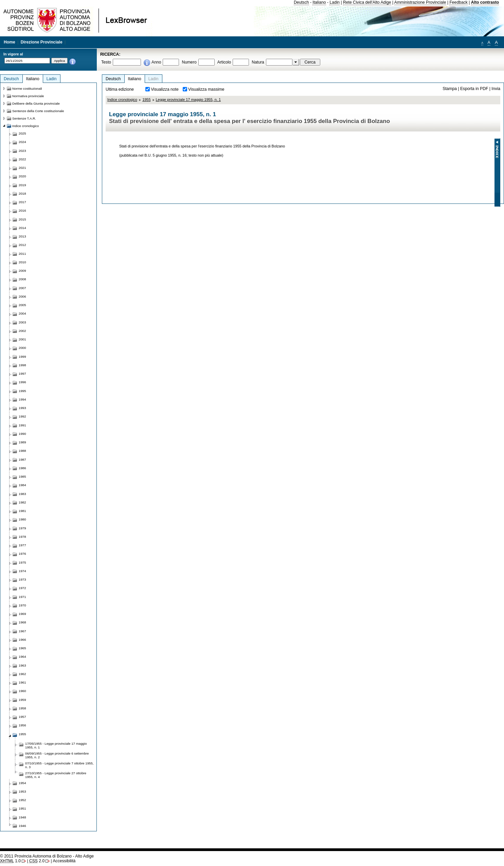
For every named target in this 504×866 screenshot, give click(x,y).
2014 (22, 228)
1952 (22, 800)
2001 (22, 339)
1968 (22, 622)
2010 (22, 262)
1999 (22, 357)
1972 (22, 588)
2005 (22, 305)
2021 (22, 168)
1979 (22, 528)
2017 (22, 202)
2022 (22, 159)
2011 (22, 254)
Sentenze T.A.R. (24, 118)
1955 (146, 100)
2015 (22, 219)
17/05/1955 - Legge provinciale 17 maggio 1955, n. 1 (56, 745)
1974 (22, 571)
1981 (22, 511)
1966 (22, 640)
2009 (22, 271)
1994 (22, 399)
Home (10, 42)
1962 (22, 674)
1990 (22, 434)
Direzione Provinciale (42, 42)
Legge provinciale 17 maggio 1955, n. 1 (188, 100)
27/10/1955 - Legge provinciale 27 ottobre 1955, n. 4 (56, 775)
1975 (22, 562)
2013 (22, 236)
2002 (22, 331)
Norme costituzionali (27, 89)
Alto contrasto (485, 2)
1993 (22, 408)
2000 (22, 348)
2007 (22, 288)
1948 (22, 817)
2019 (22, 185)
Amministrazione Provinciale (420, 2)
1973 (22, 579)
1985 (22, 476)
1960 (22, 691)
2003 (22, 322)
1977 (22, 545)
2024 (22, 142)
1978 (22, 537)
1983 (22, 494)
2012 (22, 245)
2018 (22, 193)
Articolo (224, 62)
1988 (22, 451)
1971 (22, 597)
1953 (22, 791)
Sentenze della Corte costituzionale (38, 111)
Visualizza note (165, 89)
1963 (22, 665)
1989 (22, 442)
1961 (22, 682)
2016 (22, 210)
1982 (22, 502)
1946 (22, 826)
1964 (22, 657)
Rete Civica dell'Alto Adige (367, 2)
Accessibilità (64, 861)
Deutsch (301, 2)
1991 (22, 425)
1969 (22, 614)
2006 (22, 296)
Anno (156, 62)
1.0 (10, 861)
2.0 (37, 861)
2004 (22, 313)
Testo (106, 62)
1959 (22, 700)
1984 (22, 485)
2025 (22, 133)
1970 (22, 605)
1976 (22, 554)
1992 (22, 416)
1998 (22, 365)
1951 (22, 808)
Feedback (458, 2)
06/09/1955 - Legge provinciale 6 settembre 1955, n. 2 (57, 755)
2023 (22, 151)
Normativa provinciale (28, 96)
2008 (22, 279)
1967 (22, 631)
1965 (22, 648)
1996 (22, 382)
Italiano (319, 2)
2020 (22, 176)
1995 (22, 391)
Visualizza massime (206, 89)
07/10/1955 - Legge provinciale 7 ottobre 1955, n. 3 (59, 765)
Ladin (335, 2)
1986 (22, 468)
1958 (22, 708)
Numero (189, 62)
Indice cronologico (122, 100)
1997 (22, 374)
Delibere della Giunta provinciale (36, 103)
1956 (22, 725)
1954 (22, 783)
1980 (22, 519)
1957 (22, 717)
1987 (22, 459)
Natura (258, 62)
